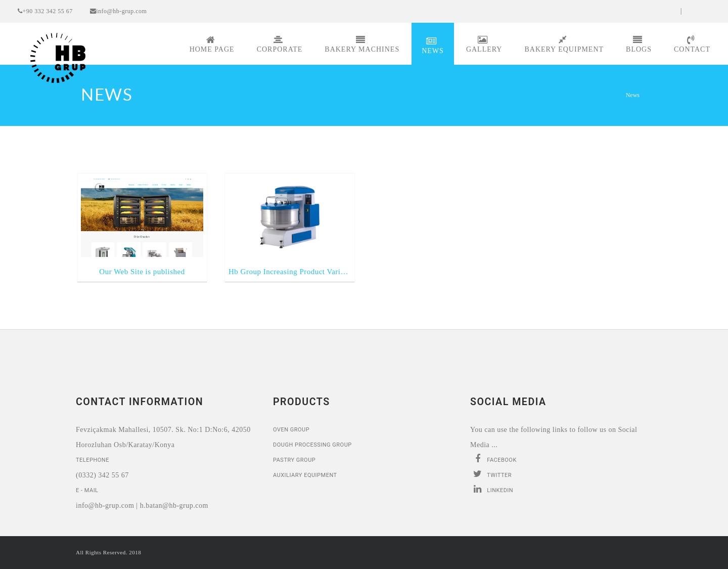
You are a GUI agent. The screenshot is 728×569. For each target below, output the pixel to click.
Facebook (493, 459)
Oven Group (291, 430)
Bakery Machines (362, 44)
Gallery (484, 44)
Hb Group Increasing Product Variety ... (290, 272)
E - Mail (87, 490)
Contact (692, 44)
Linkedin (492, 489)
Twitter (491, 474)
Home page (212, 44)
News (433, 46)
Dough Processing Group (312, 445)
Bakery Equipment (564, 44)
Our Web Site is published (142, 272)
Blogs (639, 44)
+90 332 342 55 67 (45, 11)
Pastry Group (294, 460)
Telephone (93, 460)
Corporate (280, 44)
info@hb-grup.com (119, 11)
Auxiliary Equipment (305, 475)
